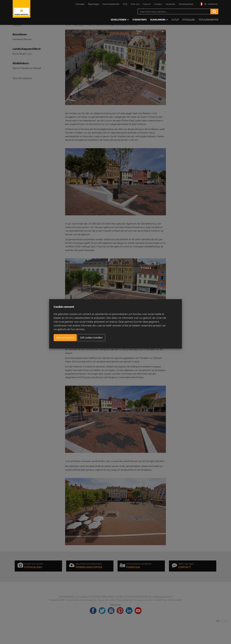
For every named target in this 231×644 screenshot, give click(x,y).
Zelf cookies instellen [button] (91, 338)
